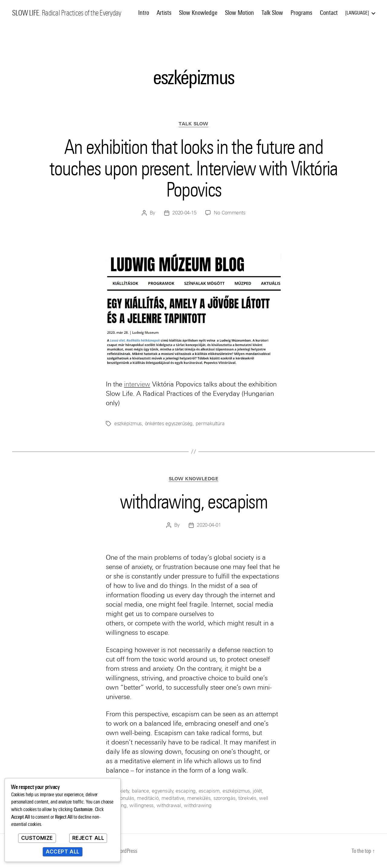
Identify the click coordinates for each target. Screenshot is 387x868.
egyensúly (162, 791)
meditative (173, 798)
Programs (301, 13)
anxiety (122, 791)
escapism (209, 791)
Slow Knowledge (198, 13)
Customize (37, 838)
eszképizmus (128, 424)
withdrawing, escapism (193, 502)
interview (137, 384)
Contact (329, 13)
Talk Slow (272, 13)
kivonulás (124, 798)
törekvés (247, 798)
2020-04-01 (209, 525)
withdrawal (169, 805)
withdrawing (198, 805)
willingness (141, 805)
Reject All (88, 838)
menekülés (199, 798)
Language (357, 13)
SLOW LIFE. (26, 13)
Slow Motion (239, 13)
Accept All (63, 852)
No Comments (229, 213)
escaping (186, 791)
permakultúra (210, 424)
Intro (144, 13)
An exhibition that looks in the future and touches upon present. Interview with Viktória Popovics (193, 168)
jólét (257, 791)
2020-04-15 (184, 213)
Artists (164, 13)
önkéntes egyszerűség (169, 424)
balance (140, 791)
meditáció (148, 798)
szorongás (224, 798)
